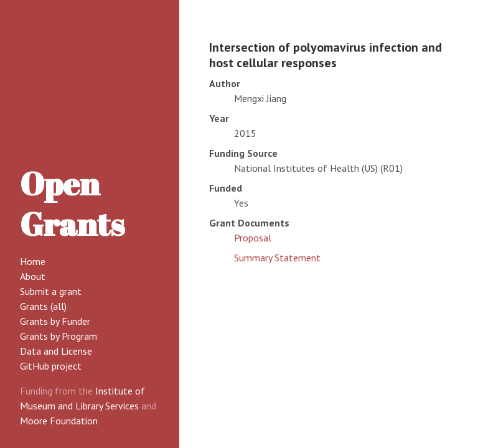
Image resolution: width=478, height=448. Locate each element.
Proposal (253, 238)
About (33, 276)
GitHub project (51, 366)
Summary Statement (277, 258)
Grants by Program (59, 336)
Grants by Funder (55, 321)
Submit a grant (51, 291)
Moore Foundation (59, 421)
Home (33, 261)
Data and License (56, 351)
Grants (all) (43, 306)
